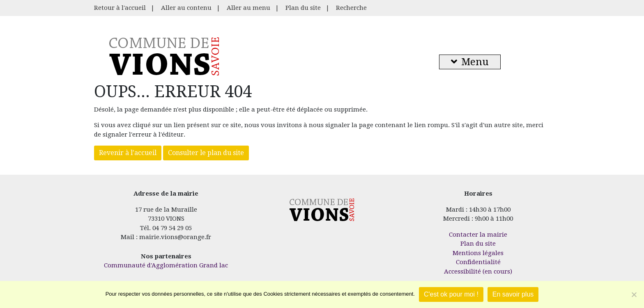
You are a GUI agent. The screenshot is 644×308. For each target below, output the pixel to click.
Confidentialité (478, 262)
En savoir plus (513, 294)
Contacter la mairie (478, 235)
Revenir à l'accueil (128, 153)
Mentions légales (478, 253)
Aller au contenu (186, 8)
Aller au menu (248, 8)
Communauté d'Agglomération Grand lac (166, 265)
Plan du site (303, 8)
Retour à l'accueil (120, 8)
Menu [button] (470, 62)
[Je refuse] (634, 294)
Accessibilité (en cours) (478, 271)
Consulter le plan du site (206, 153)
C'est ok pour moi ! (451, 294)
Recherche (351, 8)
